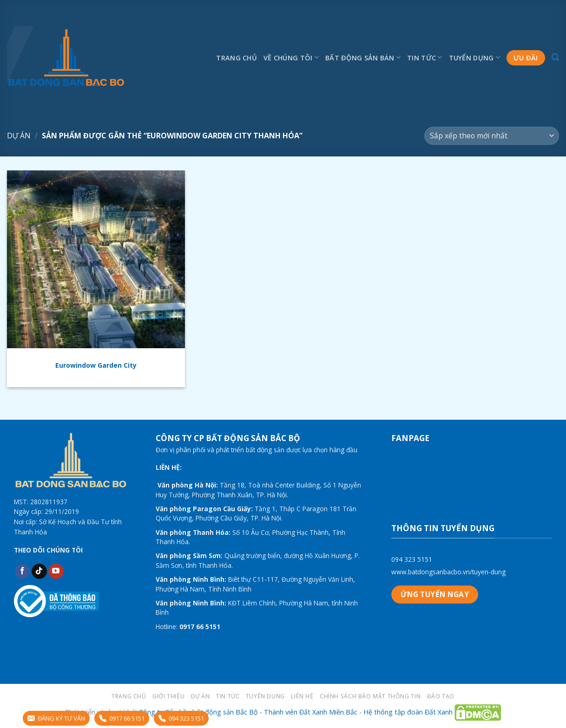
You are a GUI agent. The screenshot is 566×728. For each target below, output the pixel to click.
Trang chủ (237, 58)
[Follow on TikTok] (39, 572)
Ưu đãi (526, 58)
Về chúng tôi (291, 57)
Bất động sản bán (363, 57)
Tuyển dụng (474, 57)
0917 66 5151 (122, 718)
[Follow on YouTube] (56, 572)
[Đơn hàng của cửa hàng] (492, 136)
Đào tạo (441, 696)
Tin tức (425, 57)
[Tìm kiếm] (555, 57)
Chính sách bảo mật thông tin (370, 696)
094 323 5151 (412, 559)
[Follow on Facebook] (23, 572)
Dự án (19, 136)
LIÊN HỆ (302, 696)
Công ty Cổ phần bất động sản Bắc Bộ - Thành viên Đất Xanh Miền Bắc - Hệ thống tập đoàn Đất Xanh (296, 712)
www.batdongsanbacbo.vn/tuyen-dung (448, 572)
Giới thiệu (168, 696)
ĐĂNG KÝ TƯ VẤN (56, 718)
